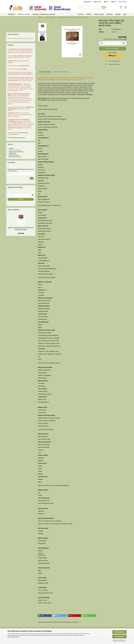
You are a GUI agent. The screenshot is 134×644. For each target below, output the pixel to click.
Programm (11, 14)
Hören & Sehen (99, 14)
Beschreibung (45, 72)
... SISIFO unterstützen (13, 155)
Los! (32, 178)
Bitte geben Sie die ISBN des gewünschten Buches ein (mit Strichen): (21, 170)
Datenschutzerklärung (13, 637)
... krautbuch (11, 148)
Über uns (109, 14)
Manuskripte (88, 2)
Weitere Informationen (119, 640)
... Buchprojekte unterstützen (14, 157)
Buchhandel (98, 2)
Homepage (67, 622)
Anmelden (21, 199)
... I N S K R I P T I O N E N (14, 150)
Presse (107, 2)
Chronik (118, 14)
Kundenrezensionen (61, 72)
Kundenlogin (123, 2)
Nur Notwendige (119, 636)
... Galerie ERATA (12, 153)
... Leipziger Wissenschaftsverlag (15, 152)
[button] (45, 616)
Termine (89, 14)
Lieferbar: (101, 32)
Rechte (114, 2)
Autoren (81, 14)
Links (125, 14)
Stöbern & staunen (24, 14)
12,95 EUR (21, 233)
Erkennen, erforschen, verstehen (44, 14)
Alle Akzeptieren (119, 632)
